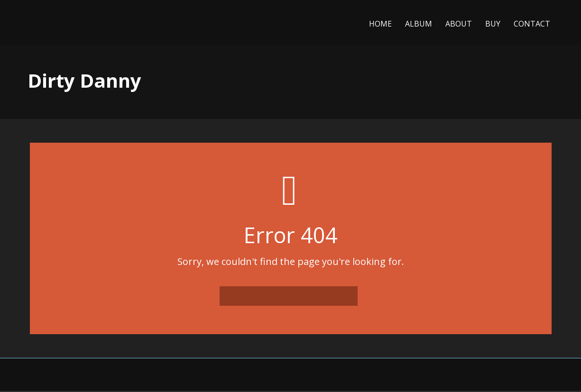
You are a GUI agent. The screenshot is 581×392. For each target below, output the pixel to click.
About (459, 24)
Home (380, 24)
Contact (532, 24)
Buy (493, 24)
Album (419, 24)
